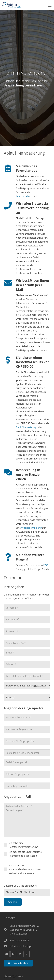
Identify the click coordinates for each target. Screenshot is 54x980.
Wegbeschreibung (31, 528)
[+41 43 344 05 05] (7, 940)
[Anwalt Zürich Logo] (12, 5)
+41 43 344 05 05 (20, 940)
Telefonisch (23, 196)
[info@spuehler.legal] (7, 946)
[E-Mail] (7, 954)
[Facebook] (13, 954)
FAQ (46, 565)
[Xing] (27, 954)
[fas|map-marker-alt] (7, 930)
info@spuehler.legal (21, 946)
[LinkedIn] (20, 954)
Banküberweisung (26, 427)
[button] (50, 5)
